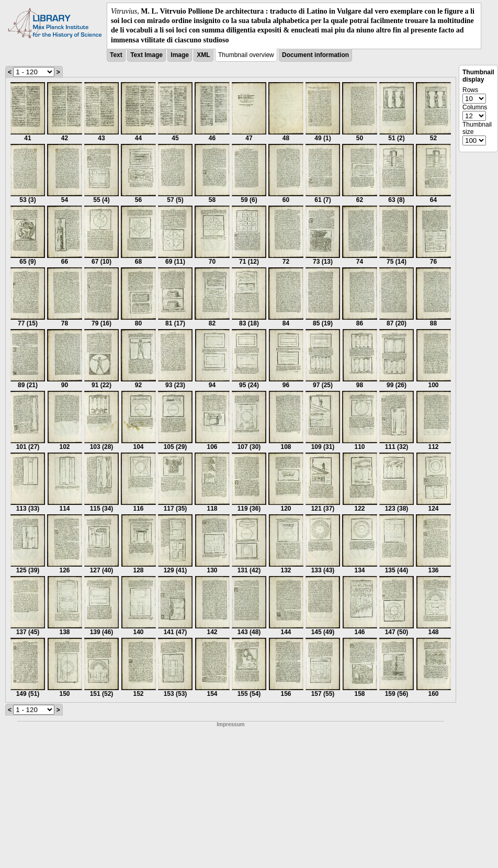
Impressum (230, 724)
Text (116, 55)
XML (203, 55)
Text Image (146, 55)
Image (180, 55)
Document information (315, 55)
